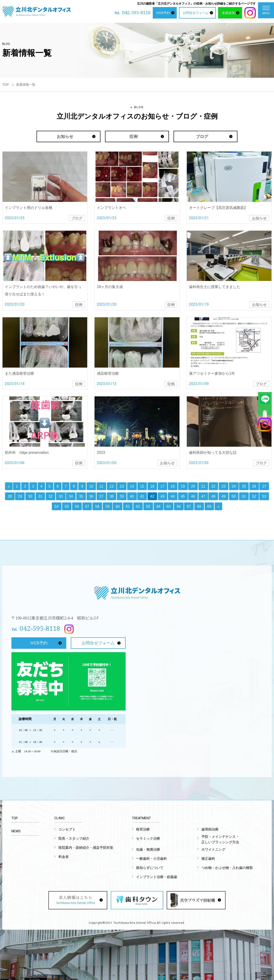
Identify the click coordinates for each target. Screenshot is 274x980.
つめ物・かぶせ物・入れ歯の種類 (227, 868)
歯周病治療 (210, 829)
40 (132, 496)
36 (91, 496)
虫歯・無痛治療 (148, 849)
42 (152, 496)
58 (97, 506)
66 (179, 506)
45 (183, 496)
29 (20, 496)
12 (112, 486)
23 (224, 486)
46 (193, 496)
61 (128, 506)
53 (264, 496)
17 (163, 486)
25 (244, 486)
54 (57, 506)
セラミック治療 (148, 838)
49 (224, 496)
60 (118, 506)
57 (87, 506)
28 (10, 496)
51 (244, 496)
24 (234, 486)
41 (142, 496)
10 (91, 486)
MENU (266, 11)
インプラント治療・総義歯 (157, 877)
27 (264, 486)
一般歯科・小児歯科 (151, 859)
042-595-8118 (136, 12)
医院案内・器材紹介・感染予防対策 (86, 848)
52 (254, 496)
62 (138, 506)
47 (203, 496)
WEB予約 (163, 13)
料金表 (64, 857)
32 (50, 496)
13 (122, 486)
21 (203, 486)
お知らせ (65, 136)
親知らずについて (150, 868)
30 (30, 496)
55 (67, 506)
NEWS (16, 831)
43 (163, 496)
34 (71, 496)
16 (152, 486)
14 (132, 486)
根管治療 (143, 829)
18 (173, 486)
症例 (134, 136)
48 (213, 496)
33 (61, 496)
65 (169, 506)
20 (193, 486)
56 (77, 506)
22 (213, 486)
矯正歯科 (208, 859)
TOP (6, 85)
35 (81, 496)
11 (101, 486)
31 (40, 496)
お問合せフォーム (196, 13)
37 (101, 496)
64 (158, 506)
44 (173, 496)
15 (142, 486)
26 (254, 486)
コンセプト (67, 829)
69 (209, 506)
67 (189, 506)
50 (234, 496)
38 (112, 496)
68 (199, 506)
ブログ (202, 136)
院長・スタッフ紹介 (74, 838)
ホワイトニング (213, 849)
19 (183, 486)
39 (122, 496)
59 (108, 506)
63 (148, 506)
